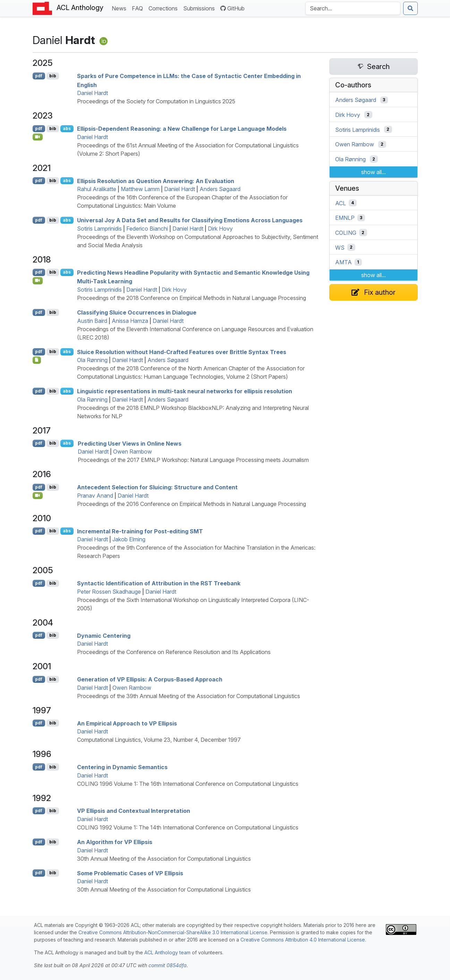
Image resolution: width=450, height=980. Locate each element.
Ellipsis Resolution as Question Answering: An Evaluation (156, 181)
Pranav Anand (95, 496)
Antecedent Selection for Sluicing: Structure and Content (157, 487)
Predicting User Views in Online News (130, 443)
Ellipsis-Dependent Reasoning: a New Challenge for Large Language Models (182, 129)
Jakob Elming (129, 539)
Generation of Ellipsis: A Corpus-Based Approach (150, 679)
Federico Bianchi (147, 229)
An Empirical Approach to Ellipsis (127, 723)
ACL (341, 203)
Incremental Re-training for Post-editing (140, 531)
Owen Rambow (133, 452)
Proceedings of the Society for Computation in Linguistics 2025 (156, 101)
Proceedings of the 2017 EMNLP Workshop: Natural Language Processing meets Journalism (193, 460)
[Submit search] (410, 8)
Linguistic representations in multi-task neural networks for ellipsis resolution (185, 391)
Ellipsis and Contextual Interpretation (134, 811)
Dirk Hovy (220, 229)
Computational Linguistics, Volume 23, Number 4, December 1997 (159, 740)
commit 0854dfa (168, 965)
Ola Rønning (92, 360)
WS (340, 247)
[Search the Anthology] (353, 8)
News (120, 8)
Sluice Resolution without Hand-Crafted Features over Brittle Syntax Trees (182, 352)
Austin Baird (92, 321)
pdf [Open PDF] (39, 76)
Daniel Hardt (92, 93)
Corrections (164, 8)
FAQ (139, 8)
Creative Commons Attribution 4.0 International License (303, 940)
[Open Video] (38, 137)
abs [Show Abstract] (67, 128)
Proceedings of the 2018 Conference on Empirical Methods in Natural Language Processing (192, 298)
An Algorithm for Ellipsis (115, 842)
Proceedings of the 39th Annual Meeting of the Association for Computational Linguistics (189, 696)
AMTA (343, 262)
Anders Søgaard (220, 189)
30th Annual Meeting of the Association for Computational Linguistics (164, 859)
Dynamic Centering (104, 635)
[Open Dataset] (37, 360)
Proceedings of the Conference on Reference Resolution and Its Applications (174, 652)
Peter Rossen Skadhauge (109, 592)
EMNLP (345, 218)
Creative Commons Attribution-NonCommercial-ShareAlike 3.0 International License (173, 932)
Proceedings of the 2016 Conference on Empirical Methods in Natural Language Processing (192, 504)
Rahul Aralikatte (97, 189)
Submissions (200, 8)
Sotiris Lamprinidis (99, 229)
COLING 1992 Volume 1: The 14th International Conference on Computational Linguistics (188, 827)
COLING (346, 233)
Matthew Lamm (140, 189)
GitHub (232, 8)
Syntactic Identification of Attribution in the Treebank (159, 583)
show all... (373, 172)
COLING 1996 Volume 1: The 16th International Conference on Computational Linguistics (188, 784)
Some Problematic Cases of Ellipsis (130, 873)
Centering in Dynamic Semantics (122, 767)
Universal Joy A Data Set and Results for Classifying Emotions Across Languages (190, 220)
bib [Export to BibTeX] (53, 76)
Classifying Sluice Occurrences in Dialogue (137, 312)
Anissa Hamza (130, 321)
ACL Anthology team (167, 952)
